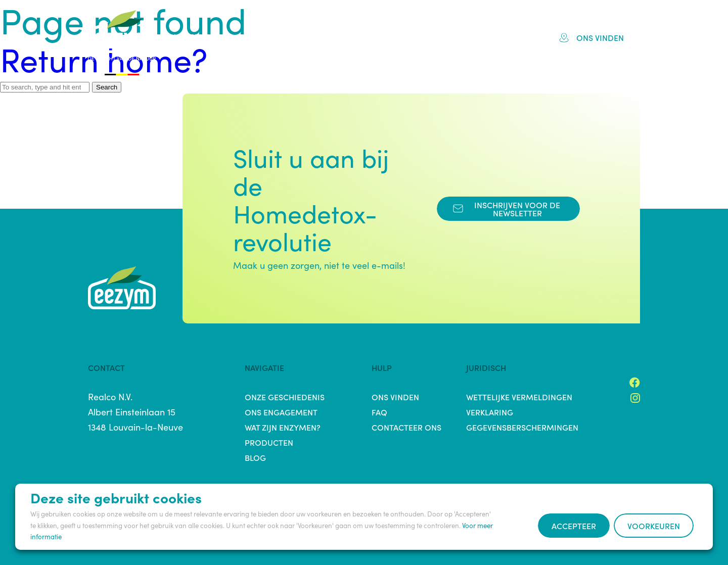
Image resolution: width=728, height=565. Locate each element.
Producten (409, 37)
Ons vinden (591, 37)
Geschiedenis (262, 37)
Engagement (338, 37)
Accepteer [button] (574, 526)
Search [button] (107, 87)
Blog (500, 37)
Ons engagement (281, 412)
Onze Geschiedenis (285, 397)
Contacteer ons (406, 427)
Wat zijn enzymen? (283, 427)
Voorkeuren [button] (654, 526)
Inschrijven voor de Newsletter (507, 209)
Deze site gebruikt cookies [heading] (116, 497)
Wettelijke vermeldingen (519, 397)
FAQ (462, 37)
